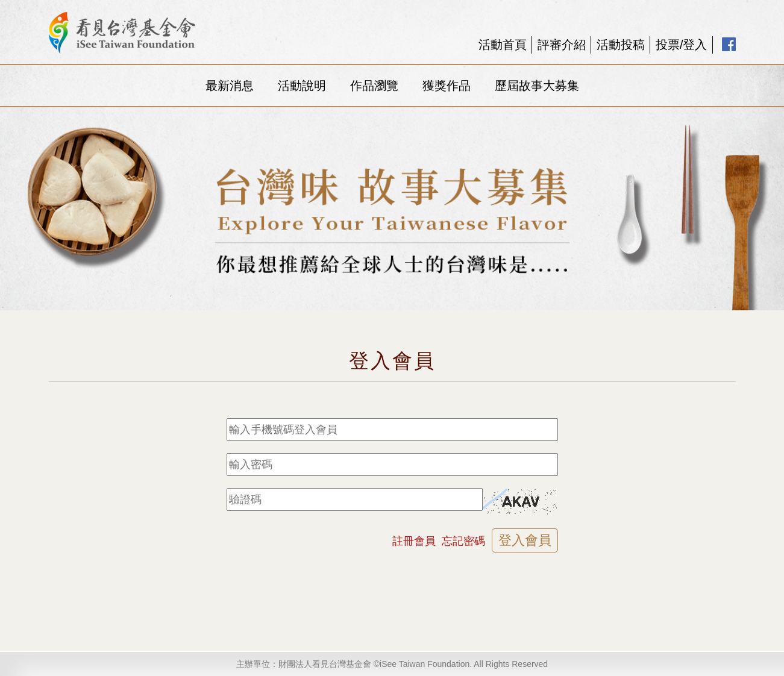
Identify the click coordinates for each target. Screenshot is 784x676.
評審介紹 (562, 45)
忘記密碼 (463, 541)
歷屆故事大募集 (537, 86)
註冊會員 (414, 541)
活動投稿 (621, 45)
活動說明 (302, 86)
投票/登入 (682, 45)
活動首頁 (503, 45)
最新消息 (230, 86)
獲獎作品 (447, 86)
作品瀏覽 (374, 86)
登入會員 (525, 540)
